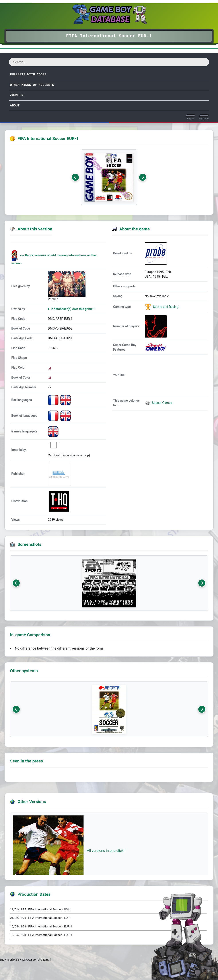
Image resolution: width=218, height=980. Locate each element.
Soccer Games (158, 403)
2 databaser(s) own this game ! (73, 309)
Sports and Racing (165, 307)
